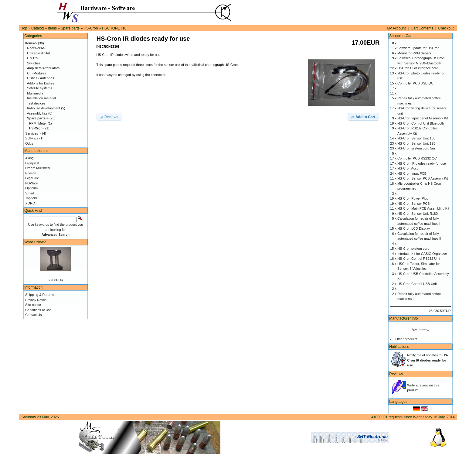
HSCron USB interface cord (418, 68)
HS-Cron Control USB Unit (417, 284)
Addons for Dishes (41, 83)
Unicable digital (38, 53)
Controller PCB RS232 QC (417, 158)
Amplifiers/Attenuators (43, 68)
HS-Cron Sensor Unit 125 (416, 143)
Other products (406, 339)
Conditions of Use (38, 310)
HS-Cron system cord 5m (416, 148)
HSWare (31, 183)
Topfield (31, 198)
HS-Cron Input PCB (412, 173)
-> (31, 43)
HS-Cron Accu (408, 168)
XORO (30, 203)
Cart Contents (422, 28)
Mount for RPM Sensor (414, 53)
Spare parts (70, 28)
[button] (364, 117)
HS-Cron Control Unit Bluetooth (421, 123)
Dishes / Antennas (41, 78)
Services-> (33, 133)
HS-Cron (91, 28)
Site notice (33, 305)
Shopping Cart (401, 36)
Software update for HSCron (418, 48)
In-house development (44, 108)
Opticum (31, 188)
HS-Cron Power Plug (413, 198)
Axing (29, 158)
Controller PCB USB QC (415, 83)
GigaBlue (32, 178)
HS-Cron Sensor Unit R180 (418, 214)
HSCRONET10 (114, 28)
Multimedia (35, 93)
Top (24, 28)
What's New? (35, 242)
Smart (30, 193)
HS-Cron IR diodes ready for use (422, 163)
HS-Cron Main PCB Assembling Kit (423, 208)
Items (52, 28)
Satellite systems (40, 88)
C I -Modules (36, 73)
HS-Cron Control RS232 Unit (419, 259)
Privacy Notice (36, 300)
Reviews (396, 374)
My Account (396, 28)
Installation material (41, 98)
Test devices (36, 103)
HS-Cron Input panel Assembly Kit (423, 118)
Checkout (446, 28)
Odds (29, 143)
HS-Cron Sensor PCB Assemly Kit (423, 178)
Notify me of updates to (428, 360)
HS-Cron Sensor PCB (413, 204)
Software (32, 138)
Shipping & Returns (40, 295)
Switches (34, 63)
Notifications (399, 347)
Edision (31, 173)
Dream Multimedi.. (39, 168)
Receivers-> (36, 48)
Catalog (37, 28)
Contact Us (33, 315)
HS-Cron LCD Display (414, 228)
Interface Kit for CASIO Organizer (422, 254)
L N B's (32, 58)
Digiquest (32, 163)
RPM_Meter (38, 123)
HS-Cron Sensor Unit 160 (416, 138)
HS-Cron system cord (413, 249)
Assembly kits (37, 113)
